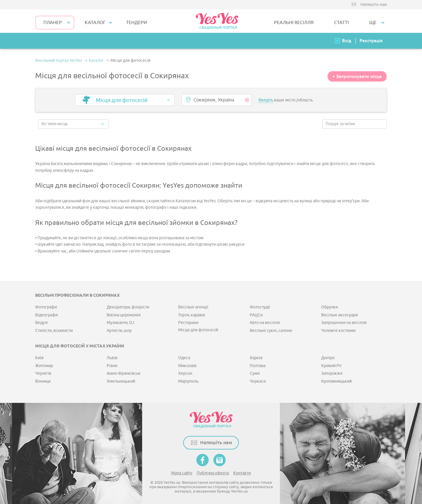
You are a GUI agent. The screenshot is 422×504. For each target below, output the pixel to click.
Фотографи (46, 307)
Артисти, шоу (119, 331)
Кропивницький (336, 381)
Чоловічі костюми (338, 331)
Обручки (330, 307)
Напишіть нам (374, 5)
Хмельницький (121, 381)
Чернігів (43, 373)
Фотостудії (260, 307)
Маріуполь (188, 381)
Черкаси (258, 381)
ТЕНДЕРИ (137, 23)
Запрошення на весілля (344, 323)
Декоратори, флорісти (128, 307)
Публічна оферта (213, 473)
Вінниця (43, 381)
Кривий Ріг (332, 366)
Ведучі (41, 323)
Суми (255, 373)
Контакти (242, 473)
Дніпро (328, 358)
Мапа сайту (182, 473)
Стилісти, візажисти (54, 331)
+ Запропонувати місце (357, 76)
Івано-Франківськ (124, 373)
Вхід (347, 41)
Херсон (185, 373)
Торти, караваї (192, 315)
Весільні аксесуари (340, 315)
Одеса (184, 358)
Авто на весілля (265, 323)
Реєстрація (371, 41)
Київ (39, 358)
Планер (53, 23)
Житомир (44, 366)
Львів (112, 358)
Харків (256, 358)
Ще (373, 23)
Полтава (258, 366)
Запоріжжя (332, 373)
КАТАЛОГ (95, 23)
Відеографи (46, 315)
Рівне (112, 366)
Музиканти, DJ (120, 323)
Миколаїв (187, 366)
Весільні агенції (193, 307)
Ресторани (188, 323)
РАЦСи (256, 315)
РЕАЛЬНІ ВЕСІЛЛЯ (294, 23)
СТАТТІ (341, 23)
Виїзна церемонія (124, 315)
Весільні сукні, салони (271, 331)
